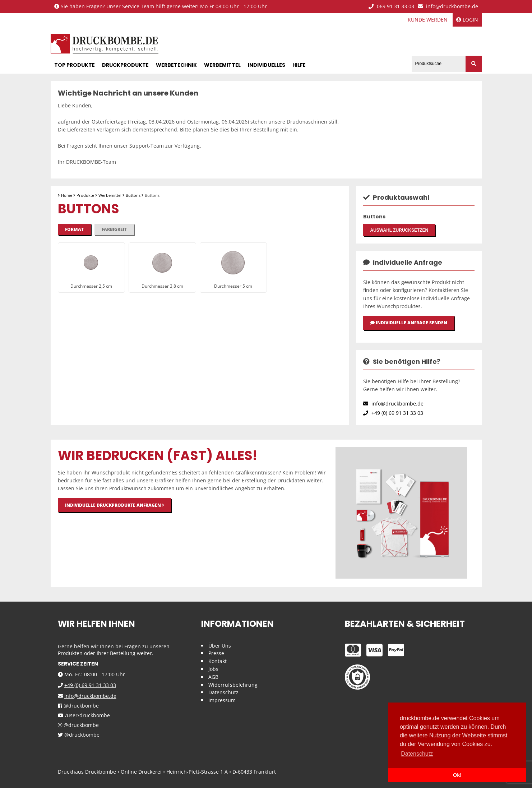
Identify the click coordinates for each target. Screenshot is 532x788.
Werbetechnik (176, 65)
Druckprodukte (125, 65)
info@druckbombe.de (448, 7)
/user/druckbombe (84, 716)
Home (67, 195)
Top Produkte (75, 65)
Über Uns (220, 646)
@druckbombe (78, 706)
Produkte (85, 195)
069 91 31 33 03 (391, 7)
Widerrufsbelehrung (233, 685)
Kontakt (218, 661)
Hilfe (299, 65)
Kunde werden (428, 20)
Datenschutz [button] (417, 754)
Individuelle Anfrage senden (409, 323)
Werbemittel (222, 65)
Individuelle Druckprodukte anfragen (115, 505)
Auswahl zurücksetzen (399, 230)
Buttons (133, 195)
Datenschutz (223, 692)
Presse (216, 653)
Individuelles (267, 65)
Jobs (213, 669)
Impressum (222, 700)
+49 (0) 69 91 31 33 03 (393, 413)
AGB (213, 677)
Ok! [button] (457, 775)
